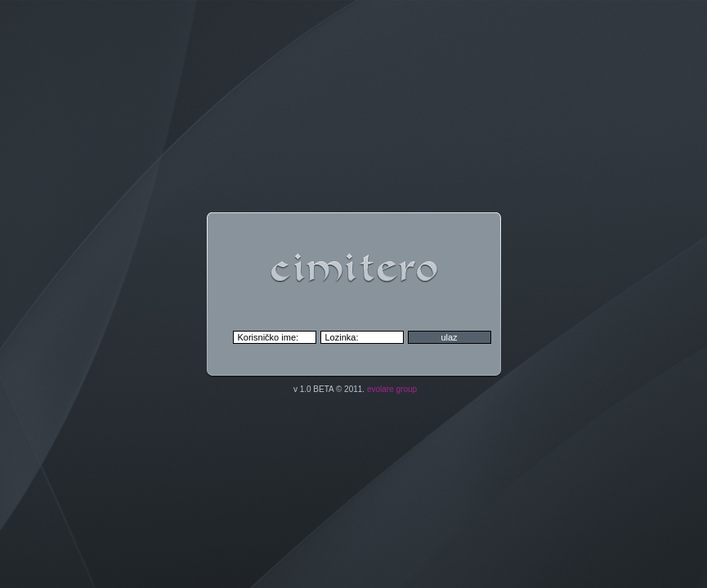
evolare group (392, 389)
